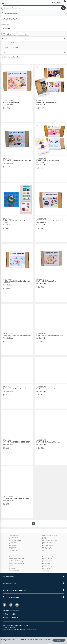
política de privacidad (44, 639)
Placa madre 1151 (14, 550)
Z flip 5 (44, 537)
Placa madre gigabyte (48, 545)
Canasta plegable (13, 535)
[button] (33, 8)
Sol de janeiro (13, 547)
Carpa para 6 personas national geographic (50, 540)
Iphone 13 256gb (13, 537)
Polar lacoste (12, 542)
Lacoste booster (13, 555)
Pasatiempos (23, 34)
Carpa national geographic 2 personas (50, 562)
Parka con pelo (46, 563)
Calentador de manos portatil (50, 535)
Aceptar (59, 640)
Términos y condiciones (11, 610)
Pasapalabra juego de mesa (16, 560)
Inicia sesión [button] (56, 3)
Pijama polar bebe (47, 547)
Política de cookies (9, 614)
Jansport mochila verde (15, 539)
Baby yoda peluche (47, 558)
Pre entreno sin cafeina (48, 567)
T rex (10, 557)
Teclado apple (46, 570)
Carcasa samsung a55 (14, 570)
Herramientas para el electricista (50, 557)
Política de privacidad (10, 618)
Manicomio (12, 549)
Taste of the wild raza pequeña (17, 558)
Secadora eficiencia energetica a (17, 562)
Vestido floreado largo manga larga (17, 563)
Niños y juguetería (9, 34)
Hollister (11, 565)
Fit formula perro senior (15, 540)
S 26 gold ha (12, 568)
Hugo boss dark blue (47, 560)
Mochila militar (46, 568)
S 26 (43, 550)
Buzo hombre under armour (49, 555)
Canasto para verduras (15, 544)
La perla (44, 539)
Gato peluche (13, 567)
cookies (5, 641)
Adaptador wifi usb (47, 549)
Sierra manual (13, 545)
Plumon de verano (47, 542)
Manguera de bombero (48, 544)
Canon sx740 (46, 565)
